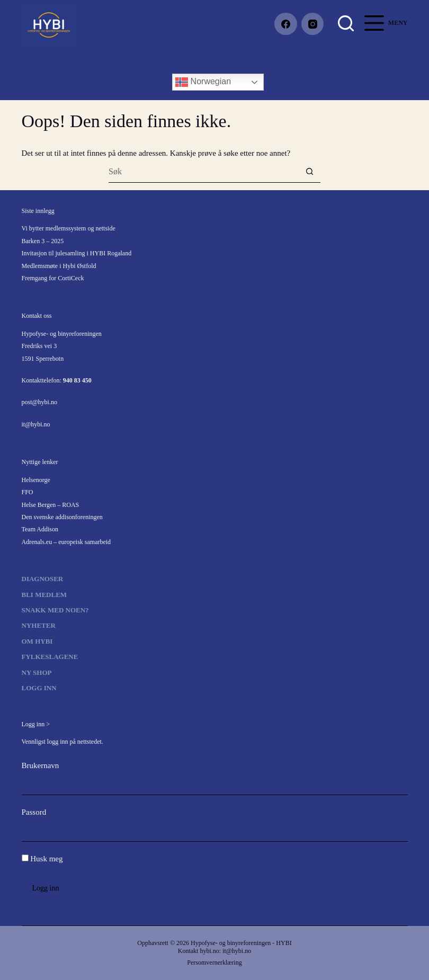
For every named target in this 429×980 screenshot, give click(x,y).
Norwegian (203, 82)
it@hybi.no (36, 424)
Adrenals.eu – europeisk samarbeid (66, 542)
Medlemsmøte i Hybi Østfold (59, 266)
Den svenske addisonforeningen (62, 517)
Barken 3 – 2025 (43, 241)
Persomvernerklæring (214, 963)
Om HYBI (37, 641)
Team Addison (40, 529)
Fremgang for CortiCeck (53, 278)
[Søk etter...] (204, 172)
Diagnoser (43, 579)
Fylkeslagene (50, 657)
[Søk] (346, 23)
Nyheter (39, 625)
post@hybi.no (39, 402)
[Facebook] (286, 24)
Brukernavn (41, 765)
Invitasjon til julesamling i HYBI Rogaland (77, 253)
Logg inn (39, 688)
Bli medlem (44, 595)
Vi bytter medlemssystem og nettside (69, 228)
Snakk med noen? (55, 610)
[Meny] (386, 23)
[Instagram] (313, 24)
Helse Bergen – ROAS (51, 505)
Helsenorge (36, 480)
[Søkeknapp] (310, 172)
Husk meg (42, 859)
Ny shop (37, 672)
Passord (34, 812)
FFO (28, 492)
